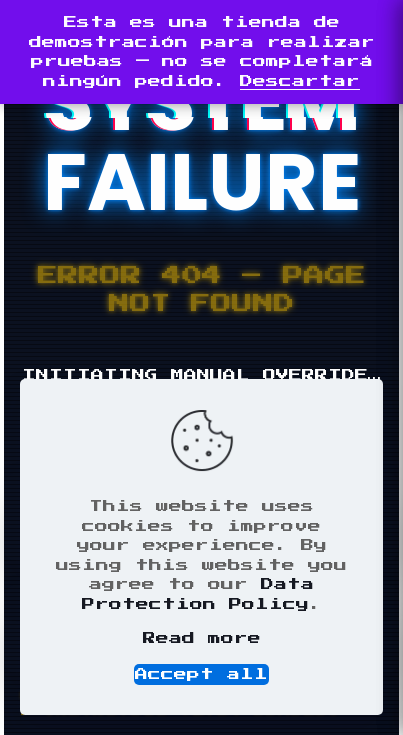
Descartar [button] (300, 81)
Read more (202, 638)
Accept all (201, 674)
